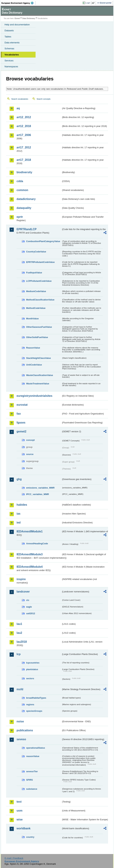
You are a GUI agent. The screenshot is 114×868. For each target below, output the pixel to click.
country (30, 837)
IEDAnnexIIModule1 (30, 531)
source (30, 454)
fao (19, 414)
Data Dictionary (29, 18)
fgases (21, 423)
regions (30, 704)
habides (22, 505)
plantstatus (32, 669)
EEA (19, 3)
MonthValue (32, 319)
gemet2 (21, 431)
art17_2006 (24, 135)
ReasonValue (33, 348)
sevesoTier (32, 771)
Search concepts (43, 99)
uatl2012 (31, 613)
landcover (23, 592)
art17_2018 (24, 160)
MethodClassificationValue (40, 300)
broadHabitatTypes (36, 698)
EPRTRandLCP (27, 229)
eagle (29, 607)
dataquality (24, 208)
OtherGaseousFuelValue (39, 327)
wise (20, 819)
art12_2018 (24, 126)
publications (25, 730)
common (22, 190)
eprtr (20, 217)
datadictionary (26, 199)
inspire (21, 579)
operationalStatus (36, 748)
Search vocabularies (20, 99)
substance (32, 789)
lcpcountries (33, 663)
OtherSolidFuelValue (37, 337)
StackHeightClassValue (39, 358)
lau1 (19, 624)
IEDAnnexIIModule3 (30, 554)
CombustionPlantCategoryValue (43, 241)
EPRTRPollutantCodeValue (40, 262)
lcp (19, 654)
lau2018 (22, 642)
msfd (20, 689)
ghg (19, 479)
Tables (8, 37)
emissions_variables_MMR (40, 488)
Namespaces (11, 67)
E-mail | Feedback (14, 858)
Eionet (17, 18)
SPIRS (29, 780)
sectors (30, 678)
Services (9, 61)
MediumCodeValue (36, 291)
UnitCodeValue (34, 365)
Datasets (9, 31)
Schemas (9, 49)
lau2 (19, 633)
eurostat (22, 405)
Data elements (12, 43)
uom (20, 811)
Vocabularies (12, 55)
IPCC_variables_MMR (38, 494)
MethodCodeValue (36, 308)
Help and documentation (17, 25)
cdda (20, 181)
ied (19, 523)
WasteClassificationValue (40, 375)
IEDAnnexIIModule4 (30, 567)
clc (28, 600)
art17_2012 (24, 147)
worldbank (24, 828)
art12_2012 (24, 117)
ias (18, 514)
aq (18, 108)
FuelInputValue (34, 273)
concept (30, 440)
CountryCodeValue (36, 252)
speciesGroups (34, 711)
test (19, 802)
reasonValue (33, 756)
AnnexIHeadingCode (37, 544)
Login (88, 3)
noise (20, 721)
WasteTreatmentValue (38, 384)
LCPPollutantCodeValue (39, 281)
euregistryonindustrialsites (34, 396)
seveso (21, 739)
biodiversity (24, 172)
